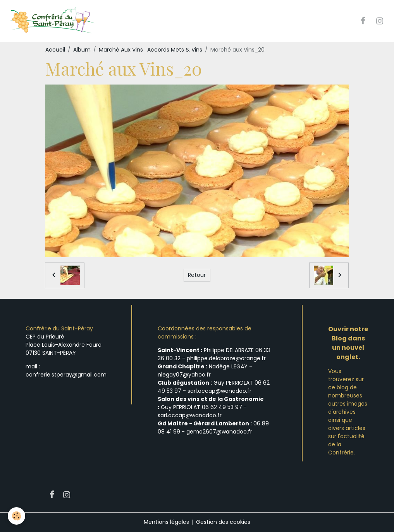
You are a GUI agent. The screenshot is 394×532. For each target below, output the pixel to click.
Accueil (55, 50)
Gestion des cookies (223, 522)
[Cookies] (16, 516)
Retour (197, 275)
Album (82, 50)
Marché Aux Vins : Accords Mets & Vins (151, 50)
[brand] (53, 21)
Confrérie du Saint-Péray (59, 328)
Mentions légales (166, 522)
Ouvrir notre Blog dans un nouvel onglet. (348, 343)
